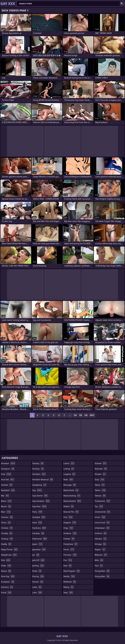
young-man (102, 571)
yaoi (99, 566)
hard (37, 523)
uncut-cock (102, 523)
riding (69, 587)
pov (68, 560)
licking (69, 469)
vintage (101, 544)
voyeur (100, 549)
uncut (100, 517)
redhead (70, 582)
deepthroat (9, 555)
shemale (101, 469)
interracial (40, 539)
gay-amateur (41, 501)
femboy (38, 469)
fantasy (38, 463)
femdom (39, 474)
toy (99, 506)
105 (81, 415)
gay (37, 490)
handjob (39, 517)
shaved (101, 463)
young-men (102, 576)
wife (99, 560)
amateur (8, 463)
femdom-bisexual (43, 480)
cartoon (7, 517)
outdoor (70, 533)
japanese (39, 549)
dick (6, 560)
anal (6, 474)
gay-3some (40, 496)
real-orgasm (72, 571)
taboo (100, 485)
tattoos (100, 496)
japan (38, 544)
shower (100, 474)
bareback (8, 490)
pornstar (70, 555)
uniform (101, 533)
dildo (6, 566)
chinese (7, 528)
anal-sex (8, 480)
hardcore (39, 528)
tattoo (100, 490)
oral (68, 517)
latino (69, 463)
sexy (68, 593)
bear (6, 512)
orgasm (70, 523)
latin (37, 593)
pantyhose (71, 544)
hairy (37, 512)
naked (69, 506)
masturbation (72, 501)
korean (38, 582)
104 (75, 415)
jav (36, 555)
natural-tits (71, 512)
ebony (6, 571)
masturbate (71, 490)
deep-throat (10, 549)
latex (37, 587)
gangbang (39, 485)
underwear (102, 528)
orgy (68, 528)
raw (68, 566)
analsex (7, 485)
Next (92, 415)
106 (86, 415)
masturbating (72, 496)
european (8, 582)
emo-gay (8, 576)
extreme (7, 587)
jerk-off (39, 560)
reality (69, 576)
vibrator (101, 539)
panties (69, 539)
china (6, 523)
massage (70, 485)
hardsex (38, 533)
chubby (7, 533)
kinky (37, 571)
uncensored (103, 512)
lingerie (70, 474)
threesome (103, 501)
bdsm (6, 501)
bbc (5, 496)
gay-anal (40, 506)
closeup (7, 539)
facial (6, 593)
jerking (38, 566)
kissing (38, 576)
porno (69, 549)
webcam (101, 555)
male (68, 480)
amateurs (8, 469)
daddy (6, 544)
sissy (100, 480)
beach (6, 506)
